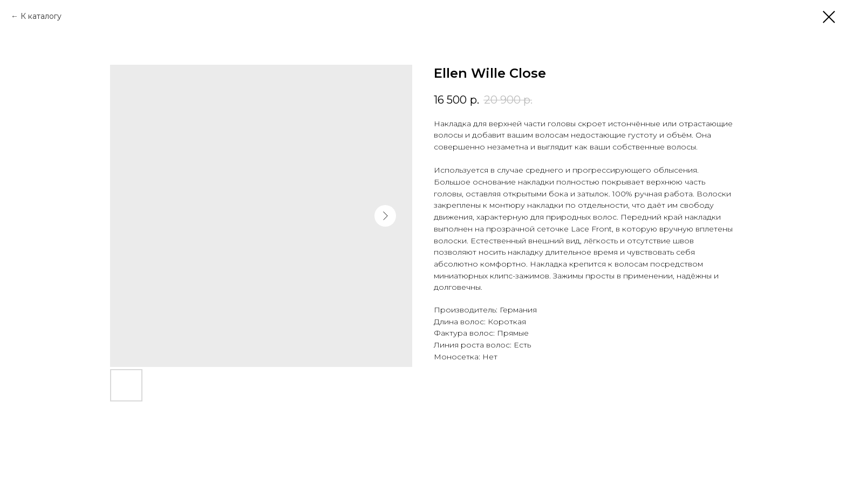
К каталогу (41, 16)
